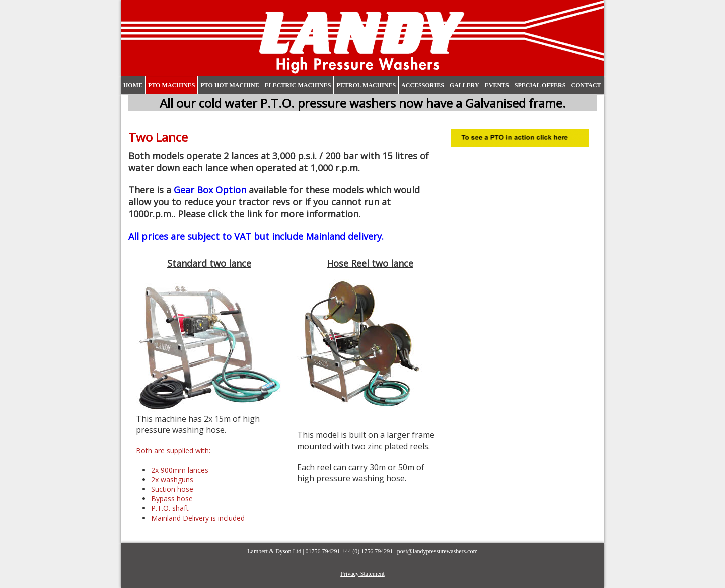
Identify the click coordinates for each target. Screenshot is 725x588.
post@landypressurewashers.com (438, 551)
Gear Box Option (210, 190)
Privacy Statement (362, 574)
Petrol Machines (366, 85)
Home (133, 85)
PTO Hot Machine (230, 85)
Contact (586, 85)
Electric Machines (298, 85)
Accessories (423, 85)
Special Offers (540, 85)
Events (497, 85)
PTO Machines (171, 85)
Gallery (464, 85)
